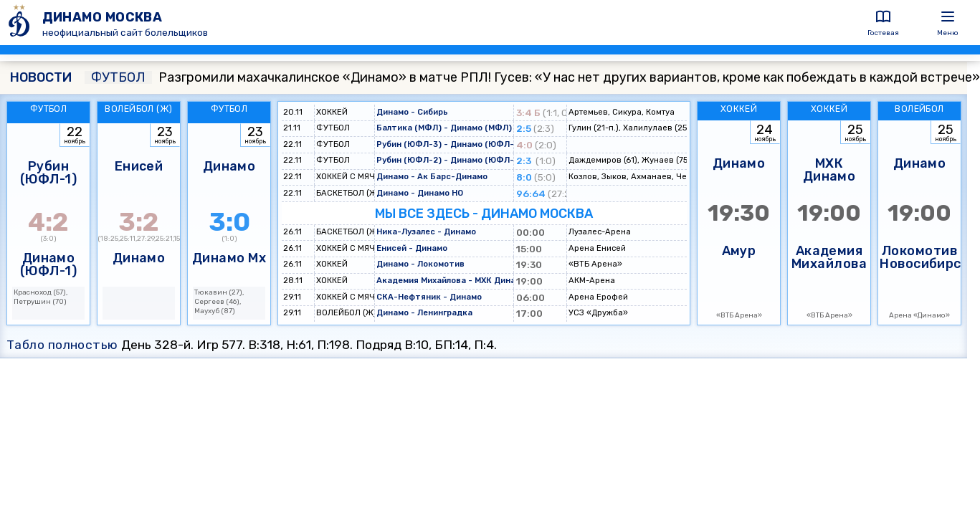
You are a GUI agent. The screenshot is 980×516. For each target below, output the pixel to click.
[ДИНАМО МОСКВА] (21, 23)
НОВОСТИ (41, 77)
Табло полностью (62, 345)
